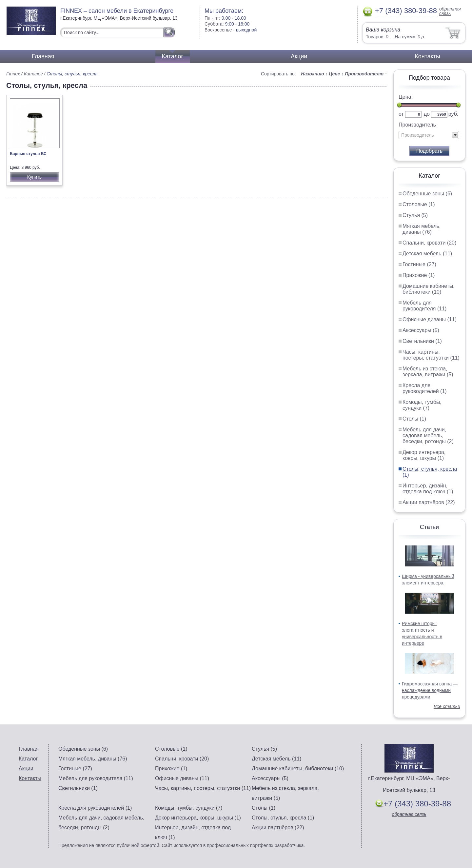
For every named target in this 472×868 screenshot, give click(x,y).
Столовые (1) (419, 204)
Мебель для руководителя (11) (424, 306)
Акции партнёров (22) (429, 502)
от (401, 114)
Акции (299, 56)
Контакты (427, 56)
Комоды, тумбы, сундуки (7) (422, 405)
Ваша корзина (383, 30)
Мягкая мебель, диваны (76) (422, 229)
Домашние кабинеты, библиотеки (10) (429, 289)
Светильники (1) (422, 341)
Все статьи (447, 706)
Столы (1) (414, 419)
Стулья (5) (415, 215)
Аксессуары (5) (421, 330)
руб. (453, 114)
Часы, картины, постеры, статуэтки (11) (431, 355)
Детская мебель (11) (427, 254)
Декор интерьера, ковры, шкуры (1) (424, 455)
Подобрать (430, 151)
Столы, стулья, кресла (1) (283, 818)
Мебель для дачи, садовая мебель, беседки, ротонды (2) (428, 435)
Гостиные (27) (419, 264)
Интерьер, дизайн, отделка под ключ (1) (428, 489)
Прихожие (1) (419, 275)
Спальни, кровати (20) (429, 243)
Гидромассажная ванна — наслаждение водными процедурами (430, 690)
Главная (43, 56)
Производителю (366, 74)
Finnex (13, 74)
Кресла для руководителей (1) (425, 388)
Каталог (173, 56)
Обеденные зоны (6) (427, 194)
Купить (34, 177)
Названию (314, 74)
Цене (336, 74)
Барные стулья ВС (28, 154)
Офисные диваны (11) (430, 319)
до (427, 114)
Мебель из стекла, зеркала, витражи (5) (428, 372)
